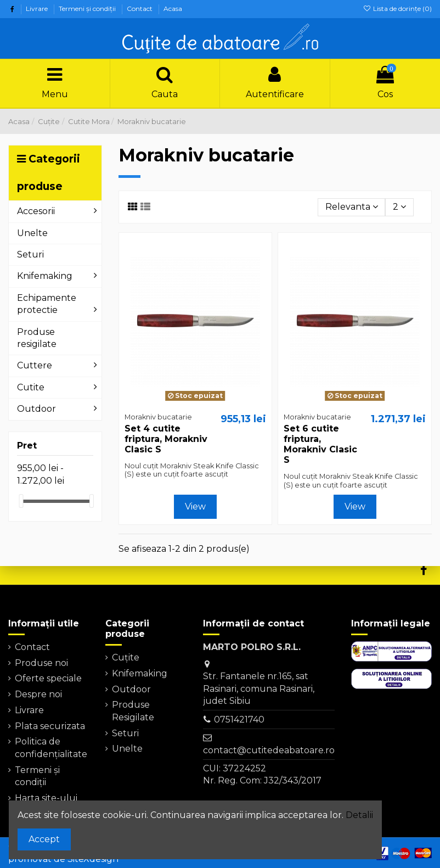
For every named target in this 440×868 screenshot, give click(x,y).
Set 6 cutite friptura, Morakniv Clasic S (320, 444)
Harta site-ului (46, 798)
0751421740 (239, 719)
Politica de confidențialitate (51, 747)
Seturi (125, 733)
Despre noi (38, 694)
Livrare (38, 9)
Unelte (127, 749)
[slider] (21, 501)
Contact (140, 9)
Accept (44, 839)
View (195, 506)
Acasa (173, 9)
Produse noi (41, 663)
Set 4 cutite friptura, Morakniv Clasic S (166, 439)
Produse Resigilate (133, 711)
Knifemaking (140, 673)
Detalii (359, 815)
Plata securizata (50, 726)
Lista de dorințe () (397, 9)
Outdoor (131, 689)
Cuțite (126, 657)
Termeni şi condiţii (88, 9)
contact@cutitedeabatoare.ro (269, 750)
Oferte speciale (48, 678)
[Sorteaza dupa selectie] (352, 207)
